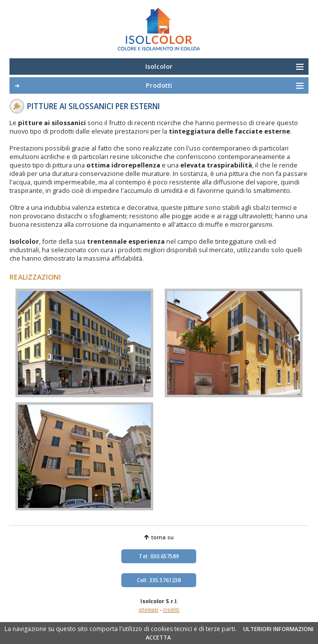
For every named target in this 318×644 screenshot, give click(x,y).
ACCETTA (158, 637)
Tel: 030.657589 (159, 556)
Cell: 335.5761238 (159, 580)
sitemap (149, 610)
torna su (162, 537)
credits (171, 610)
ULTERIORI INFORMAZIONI (278, 629)
